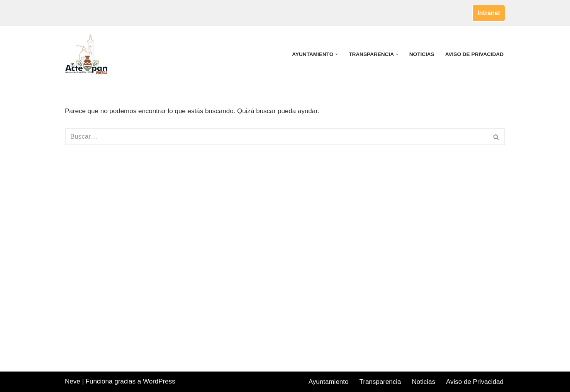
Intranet (489, 13)
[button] (337, 54)
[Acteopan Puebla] (88, 54)
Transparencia (380, 382)
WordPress (159, 381)
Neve (73, 381)
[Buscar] (276, 137)
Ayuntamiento (329, 382)
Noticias (422, 54)
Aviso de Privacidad (474, 54)
